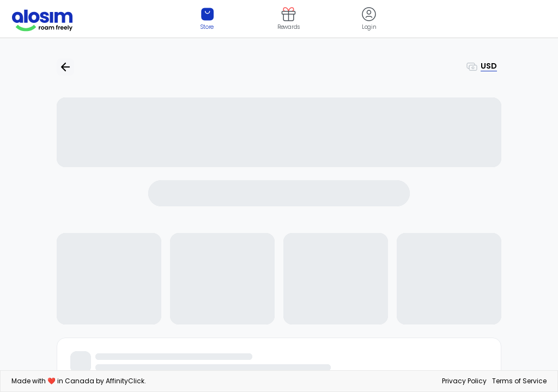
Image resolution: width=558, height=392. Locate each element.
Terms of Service (519, 381)
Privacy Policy (464, 381)
